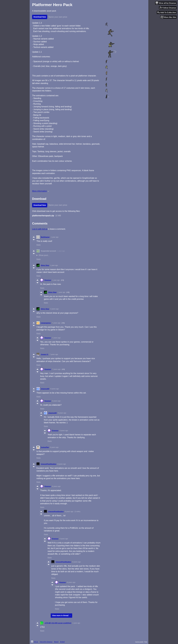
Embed (62, 642)
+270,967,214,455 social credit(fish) (58, 623)
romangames (46, 323)
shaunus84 (45, 389)
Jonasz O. (45, 354)
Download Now (40, 17)
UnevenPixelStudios (49, 464)
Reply (39, 245)
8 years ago (55, 389)
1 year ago (55, 237)
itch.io (36, 642)
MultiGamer (45, 237)
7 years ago (56, 323)
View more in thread (60, 615)
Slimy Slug (45, 265)
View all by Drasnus (46, 642)
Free (146, 642)
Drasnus (48, 280)
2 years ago (54, 309)
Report (56, 642)
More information (41, 191)
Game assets (139, 642)
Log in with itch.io (40, 229)
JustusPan (45, 447)
